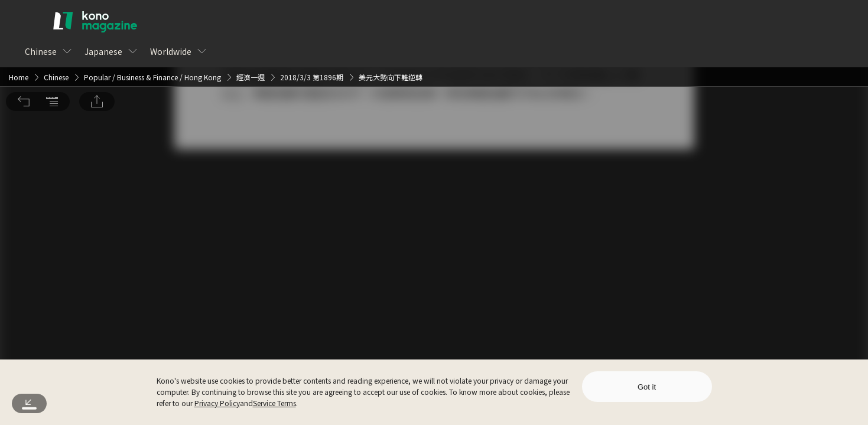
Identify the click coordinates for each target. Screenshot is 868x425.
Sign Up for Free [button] (498, 236)
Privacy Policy (217, 403)
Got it (647, 387)
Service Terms (274, 403)
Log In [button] (415, 236)
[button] (24, 17)
